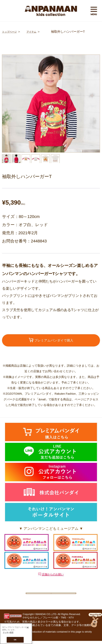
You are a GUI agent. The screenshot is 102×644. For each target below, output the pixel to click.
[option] (51, 104)
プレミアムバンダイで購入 (51, 341)
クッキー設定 (51, 595)
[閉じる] (28, 628)
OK (15, 640)
